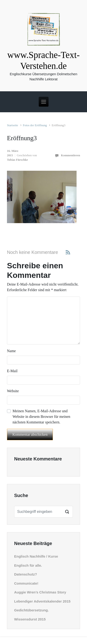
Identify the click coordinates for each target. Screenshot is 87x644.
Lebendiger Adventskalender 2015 (42, 601)
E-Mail (12, 371)
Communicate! (26, 583)
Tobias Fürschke (17, 160)
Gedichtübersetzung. (31, 610)
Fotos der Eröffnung (35, 125)
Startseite (13, 125)
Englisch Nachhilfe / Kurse (36, 556)
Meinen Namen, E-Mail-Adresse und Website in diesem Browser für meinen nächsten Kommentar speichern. (41, 417)
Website (13, 391)
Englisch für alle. (28, 565)
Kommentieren (71, 155)
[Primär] (44, 102)
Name (11, 351)
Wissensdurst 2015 (30, 619)
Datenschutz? (26, 574)
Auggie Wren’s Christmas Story (40, 592)
